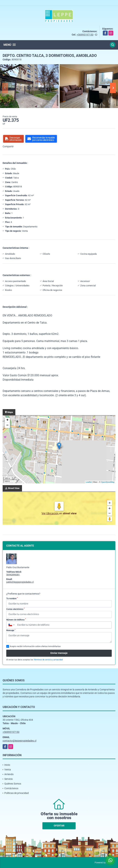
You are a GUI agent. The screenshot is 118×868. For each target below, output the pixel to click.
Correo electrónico (15, 609)
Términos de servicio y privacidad (48, 660)
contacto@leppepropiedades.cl (19, 741)
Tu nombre (12, 598)
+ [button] (7, 420)
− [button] (7, 425)
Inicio (7, 765)
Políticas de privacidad (16, 793)
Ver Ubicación (50, 513)
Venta (8, 770)
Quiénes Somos (13, 784)
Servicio (9, 779)
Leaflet (89, 482)
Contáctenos (11, 788)
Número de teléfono (16, 620)
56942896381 (13, 575)
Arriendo (9, 774)
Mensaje (11, 630)
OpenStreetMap (108, 482)
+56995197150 (85, 35)
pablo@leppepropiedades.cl (20, 582)
